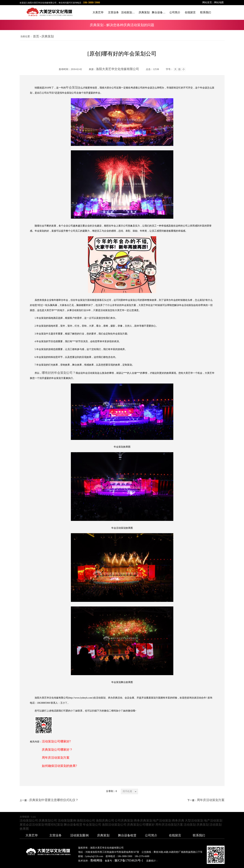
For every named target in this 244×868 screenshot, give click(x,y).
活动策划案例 (67, 821)
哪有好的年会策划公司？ (59, 373)
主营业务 (55, 835)
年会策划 (72, 87)
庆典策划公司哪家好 (141, 825)
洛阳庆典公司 (105, 821)
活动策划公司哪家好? (56, 741)
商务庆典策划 (143, 821)
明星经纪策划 (54, 825)
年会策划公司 (92, 825)
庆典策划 (48, 36)
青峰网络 (96, 860)
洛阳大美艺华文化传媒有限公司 (117, 69)
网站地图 (219, 2)
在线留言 (175, 835)
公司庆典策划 (124, 821)
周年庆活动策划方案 (56, 758)
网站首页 (207, 2)
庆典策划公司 (48, 821)
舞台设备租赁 (73, 825)
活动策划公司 (29, 821)
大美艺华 (32, 835)
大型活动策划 (194, 821)
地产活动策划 (162, 821)
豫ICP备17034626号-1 (129, 860)
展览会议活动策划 (32, 825)
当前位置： (26, 36)
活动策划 (190, 825)
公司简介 (151, 835)
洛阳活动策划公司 (114, 825)
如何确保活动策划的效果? (59, 766)
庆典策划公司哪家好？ (57, 750)
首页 (36, 36)
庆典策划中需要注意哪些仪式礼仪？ (54, 800)
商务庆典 (178, 821)
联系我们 (199, 835)
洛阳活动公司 (86, 821)
